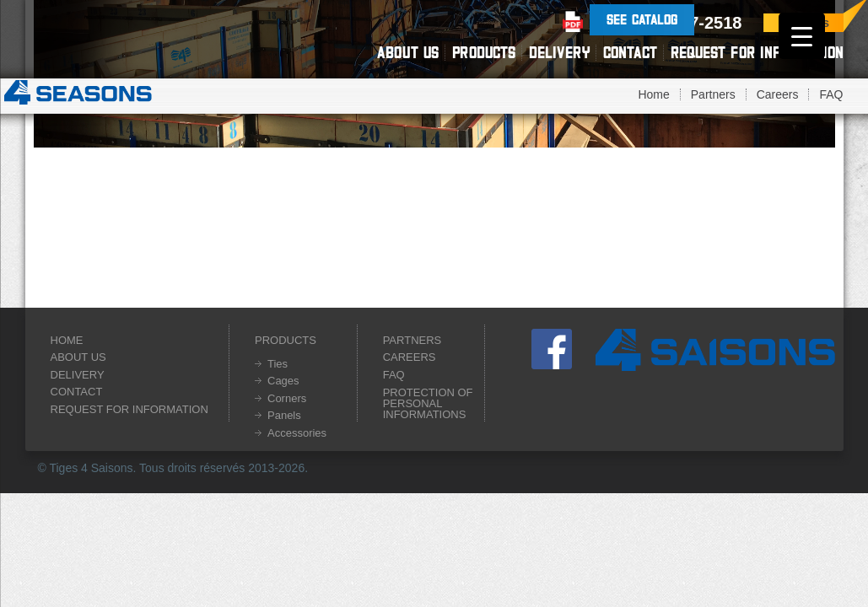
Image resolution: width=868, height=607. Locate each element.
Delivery (559, 53)
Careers (778, 94)
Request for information (757, 53)
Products (484, 53)
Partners (713, 94)
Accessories (297, 433)
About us (408, 53)
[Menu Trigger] (802, 36)
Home (653, 94)
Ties (278, 364)
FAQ (831, 94)
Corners (287, 398)
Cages (283, 381)
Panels (284, 415)
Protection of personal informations (428, 403)
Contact (630, 53)
